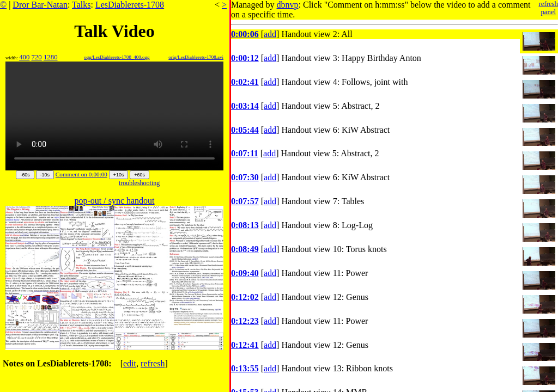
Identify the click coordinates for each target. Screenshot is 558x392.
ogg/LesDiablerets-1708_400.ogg (117, 57)
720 (37, 57)
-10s (45, 175)
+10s (119, 175)
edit (130, 363)
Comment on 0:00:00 (81, 174)
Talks (81, 5)
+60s (139, 175)
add (270, 34)
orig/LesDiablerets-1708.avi (196, 57)
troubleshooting (139, 183)
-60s (25, 175)
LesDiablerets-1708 (130, 5)
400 (24, 57)
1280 (51, 57)
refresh (153, 363)
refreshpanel (548, 8)
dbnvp (288, 5)
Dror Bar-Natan (40, 5)
